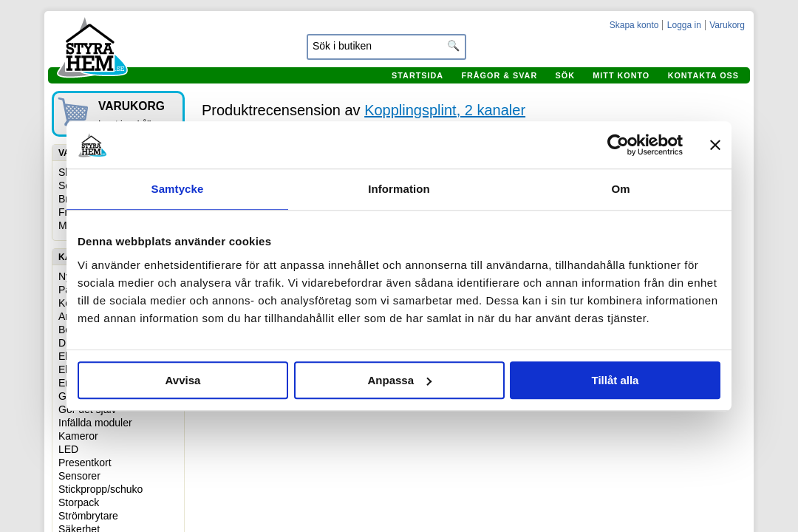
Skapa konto (634, 25)
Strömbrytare (88, 516)
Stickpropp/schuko (100, 489)
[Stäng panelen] (715, 145)
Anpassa (399, 380)
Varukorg (727, 25)
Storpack (79, 502)
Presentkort (85, 463)
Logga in (684, 25)
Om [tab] (620, 189)
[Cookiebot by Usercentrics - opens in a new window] (618, 145)
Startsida (417, 75)
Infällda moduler (95, 423)
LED (68, 449)
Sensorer (79, 476)
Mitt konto (621, 75)
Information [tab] (399, 189)
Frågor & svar (499, 75)
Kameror (78, 436)
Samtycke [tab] (178, 189)
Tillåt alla (615, 380)
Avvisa (183, 380)
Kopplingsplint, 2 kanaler (445, 110)
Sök (565, 75)
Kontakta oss (703, 75)
